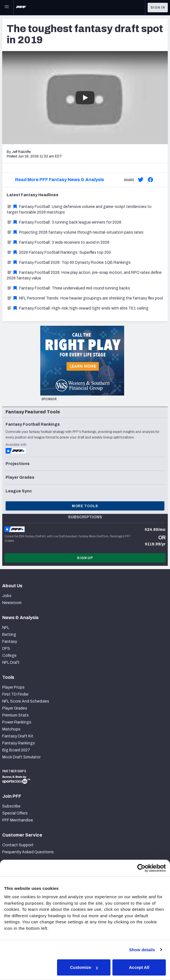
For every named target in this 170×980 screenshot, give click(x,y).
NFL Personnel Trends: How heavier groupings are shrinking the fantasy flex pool (85, 298)
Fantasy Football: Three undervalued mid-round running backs (68, 288)
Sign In (158, 8)
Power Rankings (17, 722)
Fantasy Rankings (19, 743)
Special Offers (15, 813)
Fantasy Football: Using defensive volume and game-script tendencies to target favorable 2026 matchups (79, 209)
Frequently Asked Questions (28, 852)
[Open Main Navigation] (7, 8)
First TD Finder (15, 694)
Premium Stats (16, 715)
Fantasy (10, 642)
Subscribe (11, 806)
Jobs (7, 596)
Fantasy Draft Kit (18, 736)
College (9, 656)
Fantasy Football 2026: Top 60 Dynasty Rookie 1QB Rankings (69, 263)
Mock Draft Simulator (21, 757)
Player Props (13, 687)
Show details (142, 950)
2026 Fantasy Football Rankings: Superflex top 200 (59, 252)
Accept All (139, 967)
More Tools (85, 506)
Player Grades (15, 708)
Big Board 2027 (16, 750)
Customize (84, 967)
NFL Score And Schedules (26, 701)
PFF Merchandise (18, 820)
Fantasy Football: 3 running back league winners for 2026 (64, 222)
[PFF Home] (21, 8)
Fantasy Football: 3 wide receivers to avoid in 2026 (58, 242)
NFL (6, 628)
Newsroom (12, 603)
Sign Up (85, 558)
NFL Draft (11, 662)
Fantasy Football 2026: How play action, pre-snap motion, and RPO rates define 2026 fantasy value (84, 275)
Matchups (11, 729)
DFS (6, 649)
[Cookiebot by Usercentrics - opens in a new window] (141, 868)
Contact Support (18, 845)
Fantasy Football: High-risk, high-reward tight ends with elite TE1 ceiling (78, 308)
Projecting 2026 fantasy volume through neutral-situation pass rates (75, 232)
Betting (9, 635)
